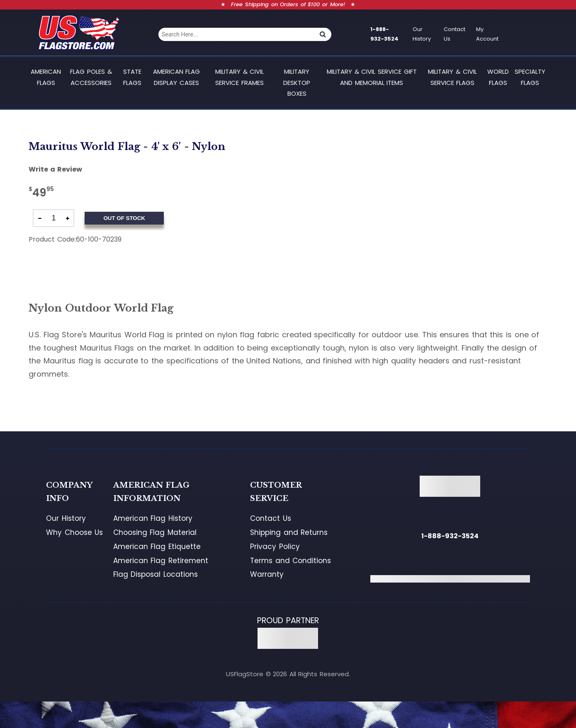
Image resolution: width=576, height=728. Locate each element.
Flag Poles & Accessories (91, 77)
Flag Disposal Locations (156, 574)
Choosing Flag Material (155, 532)
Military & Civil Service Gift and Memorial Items (372, 77)
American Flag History (153, 518)
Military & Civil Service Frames (239, 77)
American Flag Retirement (161, 561)
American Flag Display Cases (177, 77)
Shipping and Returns (289, 532)
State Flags (132, 77)
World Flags (498, 77)
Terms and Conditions (290, 561)
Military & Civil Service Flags (452, 77)
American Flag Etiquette (157, 547)
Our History (422, 34)
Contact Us (454, 34)
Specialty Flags (530, 77)
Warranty (267, 574)
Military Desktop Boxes (297, 82)
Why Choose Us (74, 532)
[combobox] (236, 34)
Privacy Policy (275, 547)
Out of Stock (124, 218)
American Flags (46, 77)
